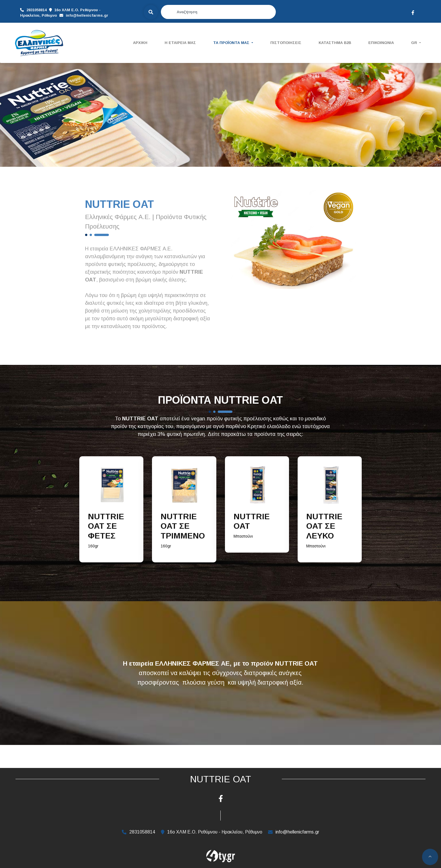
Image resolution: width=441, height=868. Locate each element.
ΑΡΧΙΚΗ (140, 43)
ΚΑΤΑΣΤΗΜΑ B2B (335, 43)
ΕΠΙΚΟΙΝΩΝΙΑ (381, 43)
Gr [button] (415, 43)
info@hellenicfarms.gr (41, 15)
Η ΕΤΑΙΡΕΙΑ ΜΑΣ (180, 43)
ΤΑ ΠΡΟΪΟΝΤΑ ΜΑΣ (232, 43)
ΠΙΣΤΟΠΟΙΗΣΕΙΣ (286, 43)
